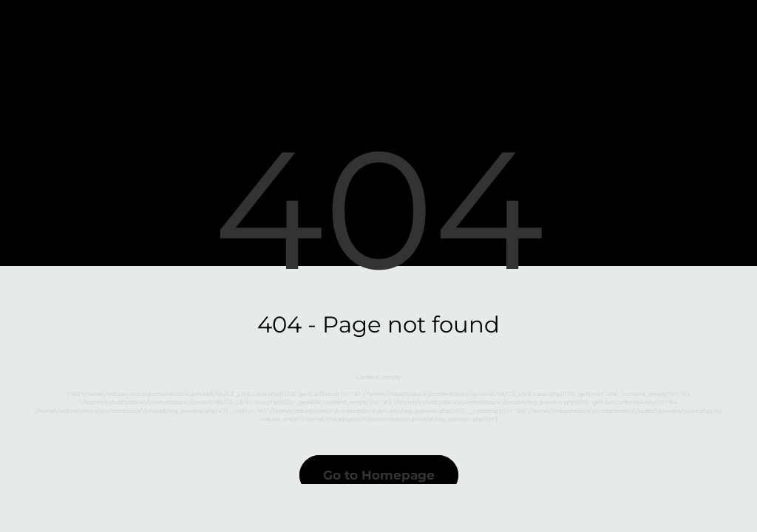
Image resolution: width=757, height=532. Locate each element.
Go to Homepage (379, 475)
